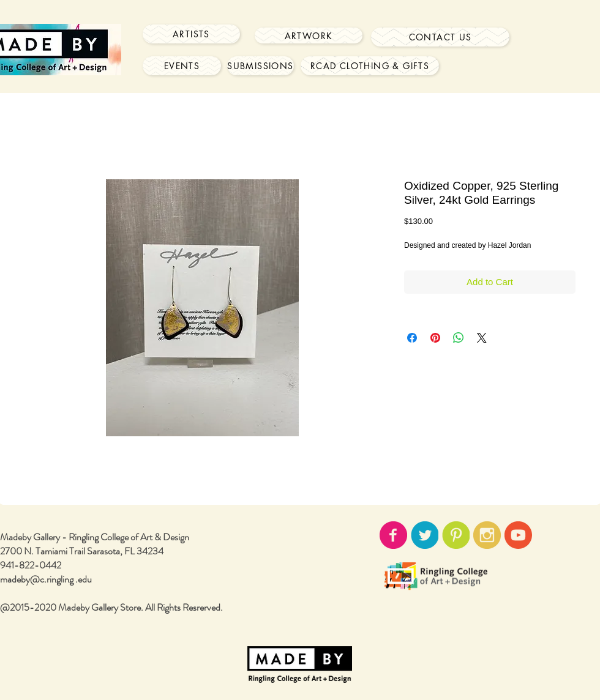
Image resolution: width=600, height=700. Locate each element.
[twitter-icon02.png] (425, 535)
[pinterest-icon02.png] (456, 535)
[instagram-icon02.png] (487, 535)
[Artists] (191, 34)
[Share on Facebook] (412, 338)
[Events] (182, 66)
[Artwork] (309, 35)
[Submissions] (261, 66)
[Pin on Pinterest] (435, 338)
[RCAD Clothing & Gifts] (370, 66)
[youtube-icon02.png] (518, 535)
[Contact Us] (440, 37)
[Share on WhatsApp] (459, 338)
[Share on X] (482, 338)
